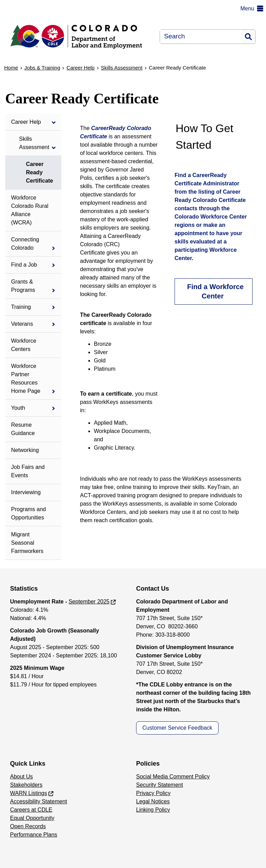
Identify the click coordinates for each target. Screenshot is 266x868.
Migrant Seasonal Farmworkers (27, 543)
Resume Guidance (23, 429)
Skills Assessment (122, 68)
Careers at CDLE (31, 810)
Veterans (22, 324)
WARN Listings (29, 793)
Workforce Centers (24, 345)
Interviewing (26, 492)
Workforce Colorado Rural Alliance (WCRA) (30, 210)
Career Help (81, 68)
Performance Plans (34, 835)
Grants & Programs (23, 286)
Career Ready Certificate (39, 172)
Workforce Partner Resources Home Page (26, 378)
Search (248, 37)
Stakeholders (26, 785)
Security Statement (159, 785)
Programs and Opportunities (29, 513)
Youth (18, 408)
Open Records (28, 826)
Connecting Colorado (25, 244)
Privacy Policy (153, 793)
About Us (21, 777)
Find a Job (24, 265)
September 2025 (89, 602)
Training (21, 307)
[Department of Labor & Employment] (80, 37)
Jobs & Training (42, 68)
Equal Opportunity (32, 818)
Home (11, 68)
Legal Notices (153, 801)
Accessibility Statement (39, 801)
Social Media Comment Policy (173, 777)
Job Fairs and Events (28, 471)
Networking (25, 450)
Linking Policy (153, 810)
